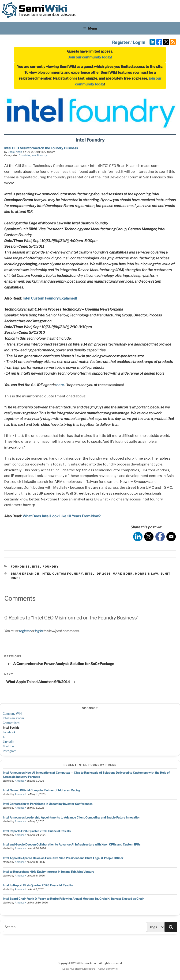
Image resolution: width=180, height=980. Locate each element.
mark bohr (123, 574)
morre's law (147, 574)
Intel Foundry (39, 155)
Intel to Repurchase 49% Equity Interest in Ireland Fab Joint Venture (49, 872)
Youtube (8, 746)
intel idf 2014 (98, 574)
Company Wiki (12, 714)
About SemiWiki (108, 969)
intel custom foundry (62, 574)
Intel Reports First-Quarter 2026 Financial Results (37, 831)
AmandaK (21, 781)
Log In (139, 42)
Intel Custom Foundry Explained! (50, 298)
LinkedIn (8, 742)
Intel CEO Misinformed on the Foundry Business (41, 148)
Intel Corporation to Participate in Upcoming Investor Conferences (48, 804)
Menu (90, 28)
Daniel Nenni (15, 152)
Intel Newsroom (13, 718)
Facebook (9, 732)
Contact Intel (11, 723)
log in (39, 631)
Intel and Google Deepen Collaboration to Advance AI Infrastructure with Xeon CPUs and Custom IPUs (72, 844)
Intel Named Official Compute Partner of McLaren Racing (41, 790)
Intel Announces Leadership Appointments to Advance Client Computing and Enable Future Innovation (71, 817)
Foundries (24, 155)
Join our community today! (90, 57)
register (25, 631)
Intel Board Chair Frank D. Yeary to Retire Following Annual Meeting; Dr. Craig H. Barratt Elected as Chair (73, 899)
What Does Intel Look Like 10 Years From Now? (62, 516)
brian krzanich (25, 574)
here (60, 385)
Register (121, 42)
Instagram (10, 751)
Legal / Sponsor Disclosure (79, 969)
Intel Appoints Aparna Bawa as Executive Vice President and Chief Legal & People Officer (63, 858)
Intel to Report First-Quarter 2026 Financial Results (38, 885)
